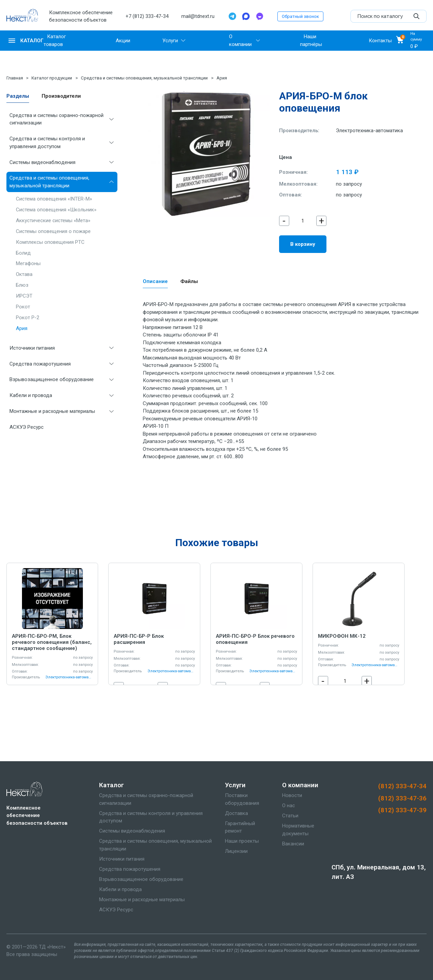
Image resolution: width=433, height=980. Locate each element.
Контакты (380, 41)
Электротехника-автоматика (369, 131)
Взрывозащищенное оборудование (52, 379)
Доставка (236, 813)
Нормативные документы (298, 830)
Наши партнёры (311, 40)
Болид (23, 253)
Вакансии (293, 844)
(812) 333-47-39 (402, 810)
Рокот (23, 307)
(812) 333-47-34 (402, 786)
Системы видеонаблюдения (42, 162)
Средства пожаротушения (40, 364)
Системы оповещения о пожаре (53, 231)
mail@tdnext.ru (198, 16)
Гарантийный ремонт (240, 827)
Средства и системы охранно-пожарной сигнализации (56, 119)
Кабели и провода (31, 395)
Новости (292, 795)
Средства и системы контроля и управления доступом (47, 143)
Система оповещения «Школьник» (56, 210)
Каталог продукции (52, 78)
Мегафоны (28, 263)
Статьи (290, 816)
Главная (15, 78)
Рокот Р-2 (28, 318)
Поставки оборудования (242, 799)
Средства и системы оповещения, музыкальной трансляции (144, 78)
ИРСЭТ (24, 296)
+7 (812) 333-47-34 (147, 16)
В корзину (303, 244)
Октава (24, 274)
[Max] (246, 16)
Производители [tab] (61, 96)
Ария (222, 78)
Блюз (22, 285)
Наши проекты (242, 841)
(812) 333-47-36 (402, 798)
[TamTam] (259, 16)
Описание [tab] (155, 281)
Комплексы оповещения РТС (50, 242)
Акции (123, 41)
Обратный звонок (300, 16)
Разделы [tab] (18, 96)
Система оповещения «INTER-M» (54, 199)
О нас (289, 806)
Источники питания (32, 348)
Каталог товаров (55, 40)
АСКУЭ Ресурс (27, 427)
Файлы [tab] (189, 281)
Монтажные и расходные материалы (52, 411)
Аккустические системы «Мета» (53, 220)
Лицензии (236, 851)
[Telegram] (232, 16)
